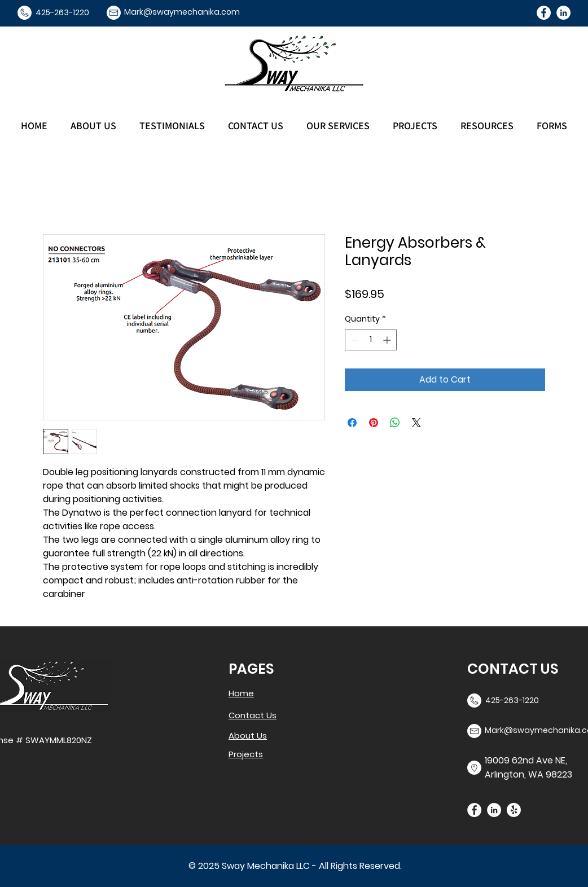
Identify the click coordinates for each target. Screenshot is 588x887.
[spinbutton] (371, 340)
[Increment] (388, 340)
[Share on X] (416, 423)
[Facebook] (544, 13)
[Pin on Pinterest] (374, 423)
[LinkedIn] (563, 13)
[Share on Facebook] (352, 423)
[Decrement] (354, 340)
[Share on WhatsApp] (395, 423)
